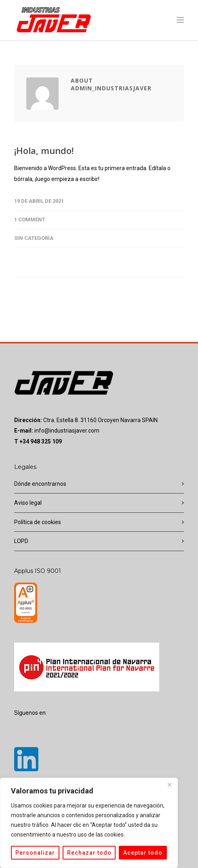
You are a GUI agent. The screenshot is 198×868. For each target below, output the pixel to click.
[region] (89, 823)
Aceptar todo (143, 853)
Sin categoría (34, 238)
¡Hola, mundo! (44, 150)
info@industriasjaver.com (67, 431)
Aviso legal (28, 503)
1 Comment (30, 220)
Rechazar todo (89, 853)
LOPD (21, 541)
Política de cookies (38, 522)
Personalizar (35, 853)
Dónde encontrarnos (40, 484)
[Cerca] (169, 785)
